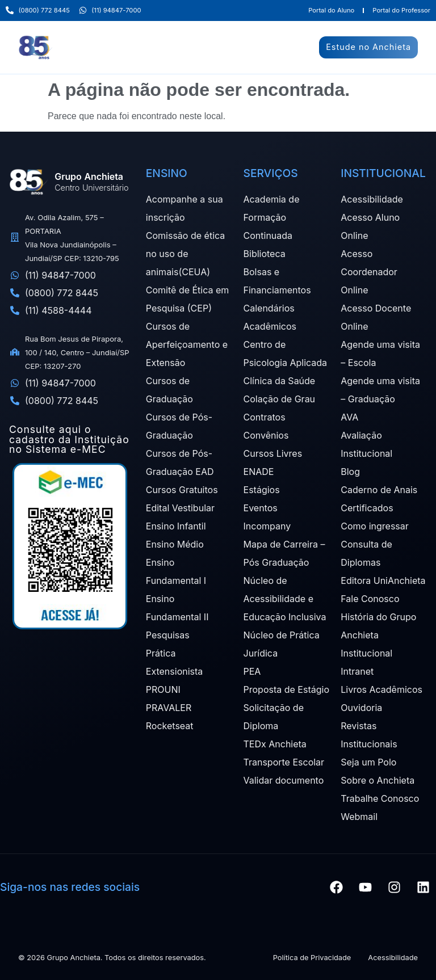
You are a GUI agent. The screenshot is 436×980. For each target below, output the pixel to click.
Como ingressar (375, 526)
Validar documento (284, 780)
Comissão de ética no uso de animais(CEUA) (185, 254)
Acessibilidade (372, 199)
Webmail (359, 817)
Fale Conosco (370, 599)
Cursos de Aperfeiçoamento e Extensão (187, 344)
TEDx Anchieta (275, 744)
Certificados (367, 508)
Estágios (262, 490)
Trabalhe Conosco (380, 798)
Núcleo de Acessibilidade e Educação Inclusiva (285, 599)
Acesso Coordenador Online (369, 272)
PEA (252, 671)
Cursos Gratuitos (182, 490)
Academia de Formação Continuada (272, 217)
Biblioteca (265, 254)
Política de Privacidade (312, 958)
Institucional (366, 653)
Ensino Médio (175, 544)
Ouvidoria (361, 708)
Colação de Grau (280, 399)
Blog (350, 472)
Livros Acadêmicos (381, 689)
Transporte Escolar (284, 762)
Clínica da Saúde (280, 381)
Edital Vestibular (180, 508)
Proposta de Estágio (286, 689)
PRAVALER (169, 708)
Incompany (267, 526)
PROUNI (163, 689)
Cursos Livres (273, 453)
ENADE (259, 472)
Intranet (357, 671)
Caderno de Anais (379, 490)
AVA (349, 417)
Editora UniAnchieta (383, 581)
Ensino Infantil (176, 526)
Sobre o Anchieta (378, 780)
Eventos (261, 508)
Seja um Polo (368, 762)
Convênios (266, 435)
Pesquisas (168, 635)
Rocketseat (170, 726)
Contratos (265, 417)
